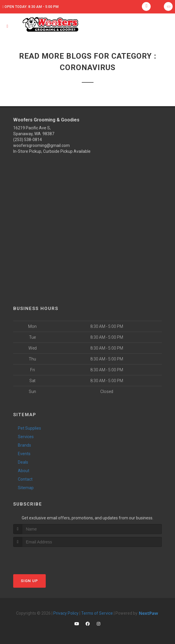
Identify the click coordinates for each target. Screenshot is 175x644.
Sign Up (29, 581)
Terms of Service (97, 613)
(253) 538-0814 (28, 140)
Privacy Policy (66, 613)
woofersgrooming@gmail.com (41, 145)
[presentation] (44, 558)
